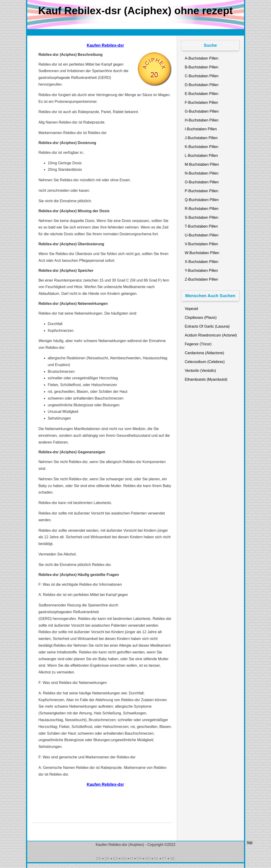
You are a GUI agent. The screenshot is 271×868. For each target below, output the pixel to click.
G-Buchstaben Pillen (202, 111)
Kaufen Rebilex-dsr (105, 45)
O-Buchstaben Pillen (202, 182)
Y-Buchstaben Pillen (201, 271)
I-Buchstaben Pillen (201, 129)
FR (139, 859)
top (250, 843)
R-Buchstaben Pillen (202, 209)
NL (156, 859)
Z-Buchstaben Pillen (201, 279)
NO (148, 859)
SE (172, 859)
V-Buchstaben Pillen (201, 244)
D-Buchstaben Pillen (202, 85)
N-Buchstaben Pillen (202, 173)
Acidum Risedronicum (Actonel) (211, 335)
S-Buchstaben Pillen (201, 217)
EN (124, 859)
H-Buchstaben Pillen (202, 120)
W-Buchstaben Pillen (202, 253)
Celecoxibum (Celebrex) (205, 362)
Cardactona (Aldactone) (204, 353)
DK (107, 859)
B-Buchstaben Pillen (201, 67)
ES (115, 859)
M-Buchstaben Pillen (202, 164)
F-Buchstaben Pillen (201, 103)
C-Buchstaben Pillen (202, 76)
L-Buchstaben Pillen (201, 156)
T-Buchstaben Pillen (201, 226)
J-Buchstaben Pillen (201, 138)
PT (164, 859)
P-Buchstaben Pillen (201, 191)
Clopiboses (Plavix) (201, 318)
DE (99, 859)
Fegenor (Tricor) (198, 344)
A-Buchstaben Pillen (201, 58)
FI (132, 859)
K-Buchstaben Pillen (201, 147)
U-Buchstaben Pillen (202, 235)
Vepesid (191, 309)
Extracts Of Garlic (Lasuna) (207, 326)
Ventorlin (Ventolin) (200, 371)
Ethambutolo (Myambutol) (206, 379)
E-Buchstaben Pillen (201, 94)
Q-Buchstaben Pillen (202, 200)
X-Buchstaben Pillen (201, 262)
